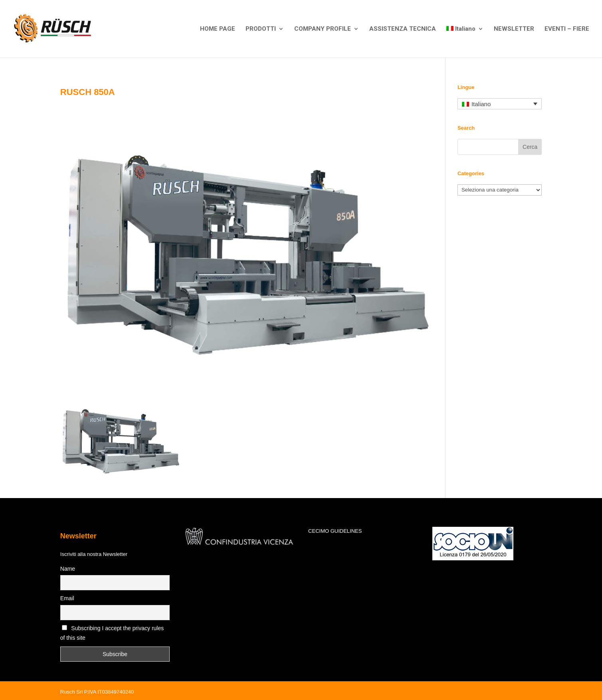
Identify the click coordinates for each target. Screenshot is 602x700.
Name (68, 569)
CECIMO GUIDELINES (335, 531)
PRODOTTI (261, 29)
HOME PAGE (218, 29)
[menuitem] (465, 42)
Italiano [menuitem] (481, 104)
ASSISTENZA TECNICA (403, 29)
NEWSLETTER (514, 29)
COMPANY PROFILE (323, 29)
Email (67, 598)
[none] (500, 104)
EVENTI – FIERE (567, 29)
